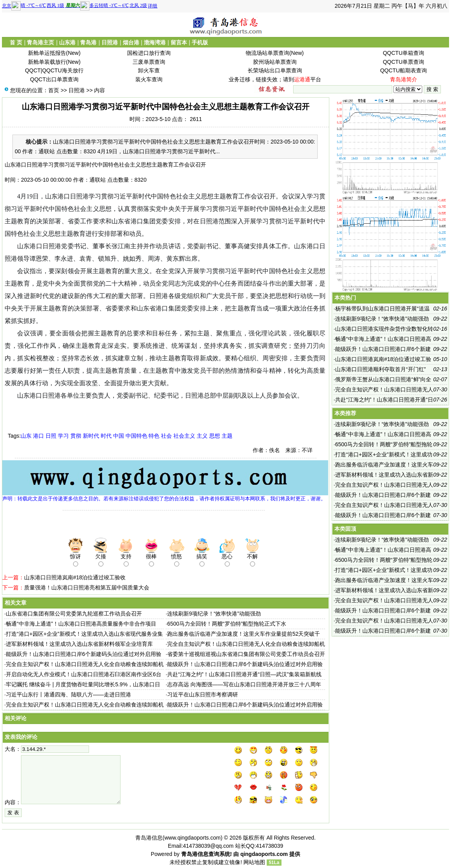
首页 (54, 90)
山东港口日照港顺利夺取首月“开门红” (380, 369)
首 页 (16, 42)
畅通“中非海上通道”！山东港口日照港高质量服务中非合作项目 (81, 624)
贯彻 (76, 436)
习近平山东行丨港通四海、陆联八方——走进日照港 (68, 694)
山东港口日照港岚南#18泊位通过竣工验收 (75, 577)
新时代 (91, 436)
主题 (227, 436)
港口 (38, 436)
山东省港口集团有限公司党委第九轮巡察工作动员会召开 (74, 614)
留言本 (179, 42)
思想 (215, 436)
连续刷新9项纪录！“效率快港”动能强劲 (214, 614)
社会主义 (184, 436)
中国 (119, 436)
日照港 (110, 42)
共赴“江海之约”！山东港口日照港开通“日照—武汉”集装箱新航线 (244, 674)
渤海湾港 (155, 42)
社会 (166, 436)
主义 (202, 436)
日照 (51, 436)
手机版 (200, 42)
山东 (26, 436)
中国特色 (136, 436)
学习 (63, 436)
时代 (106, 436)
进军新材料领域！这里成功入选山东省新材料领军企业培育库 (79, 644)
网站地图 (254, 862)
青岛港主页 (40, 42)
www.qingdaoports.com (193, 838)
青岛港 (88, 42)
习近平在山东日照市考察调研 (203, 694)
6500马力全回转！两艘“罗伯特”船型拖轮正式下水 (227, 624)
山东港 (67, 42)
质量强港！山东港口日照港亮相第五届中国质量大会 (87, 587)
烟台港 (131, 42)
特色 (154, 436)
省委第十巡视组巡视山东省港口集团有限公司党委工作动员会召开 (246, 654)
